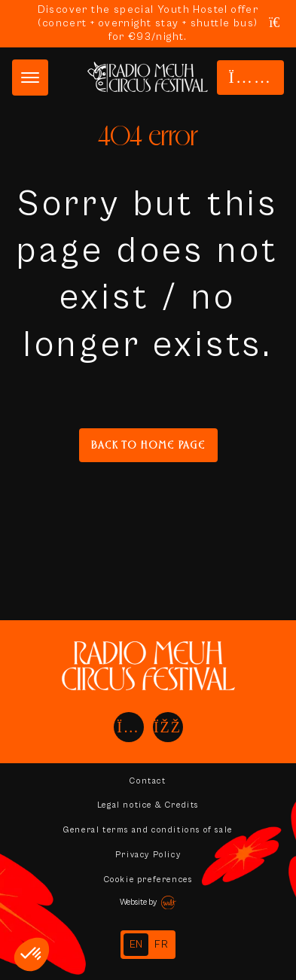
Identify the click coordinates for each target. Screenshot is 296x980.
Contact (148, 781)
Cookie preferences (148, 880)
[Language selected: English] (148, 945)
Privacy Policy (148, 855)
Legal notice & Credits (148, 805)
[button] (32, 954)
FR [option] (162, 945)
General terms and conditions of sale (148, 830)
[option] (162, 945)
